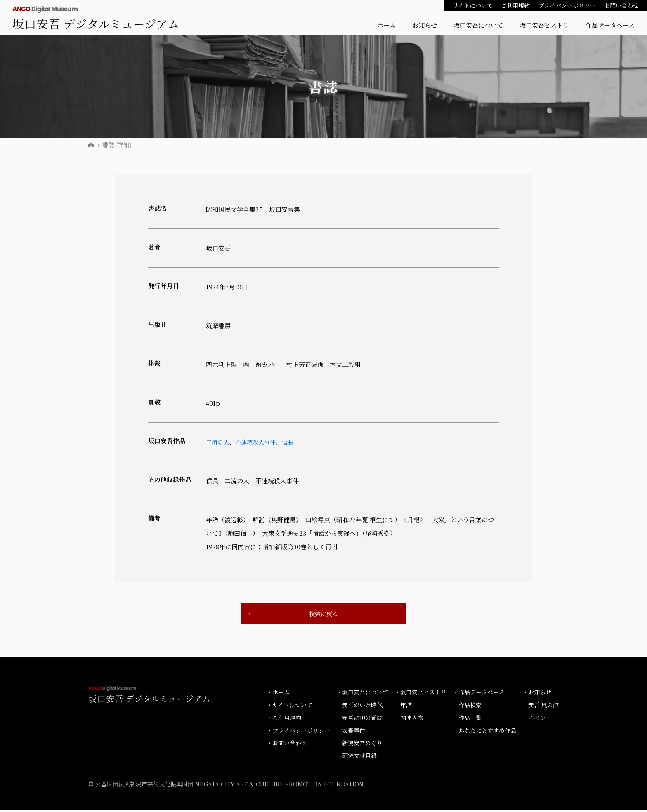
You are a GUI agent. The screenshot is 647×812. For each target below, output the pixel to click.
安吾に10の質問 (362, 719)
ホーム (386, 25)
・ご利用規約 (284, 719)
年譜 (406, 706)
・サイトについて (289, 706)
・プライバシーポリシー (298, 732)
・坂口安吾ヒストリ (420, 694)
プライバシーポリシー (567, 5)
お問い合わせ (621, 5)
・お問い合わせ (287, 744)
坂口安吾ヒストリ (544, 25)
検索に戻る (323, 614)
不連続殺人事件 (259, 442)
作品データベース (610, 25)
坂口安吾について (478, 25)
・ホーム (278, 694)
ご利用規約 (515, 5)
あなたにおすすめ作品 (487, 732)
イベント (540, 719)
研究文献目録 (359, 757)
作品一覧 (470, 719)
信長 (293, 442)
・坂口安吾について (362, 694)
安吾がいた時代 (362, 706)
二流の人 (218, 442)
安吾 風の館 (543, 706)
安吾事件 (354, 732)
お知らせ (425, 25)
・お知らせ (537, 694)
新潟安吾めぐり (362, 744)
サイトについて (473, 5)
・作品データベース (478, 694)
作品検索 (470, 706)
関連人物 (412, 719)
